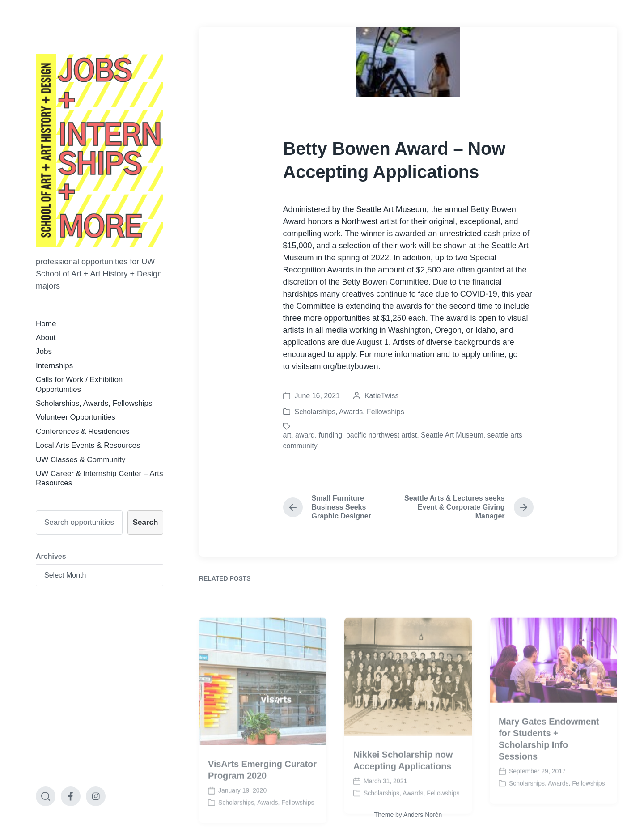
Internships (54, 366)
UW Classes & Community (80, 460)
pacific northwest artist (381, 435)
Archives (51, 556)
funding (331, 435)
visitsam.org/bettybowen (335, 366)
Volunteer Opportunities (76, 417)
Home (46, 324)
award (305, 435)
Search (146, 522)
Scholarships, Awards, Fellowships (94, 403)
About (46, 338)
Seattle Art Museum (452, 435)
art (287, 435)
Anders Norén (423, 815)
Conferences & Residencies (83, 431)
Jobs (44, 351)
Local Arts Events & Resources (88, 445)
